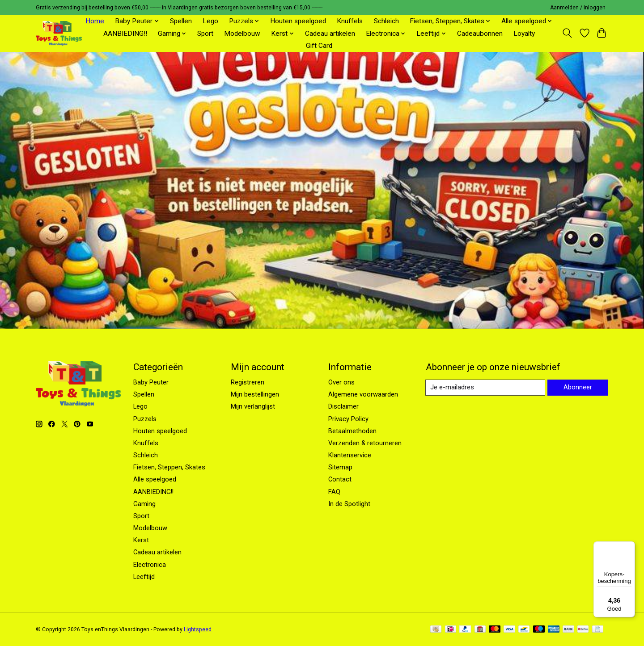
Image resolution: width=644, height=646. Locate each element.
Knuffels (350, 21)
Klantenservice (350, 455)
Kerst (141, 540)
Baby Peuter (151, 382)
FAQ (334, 492)
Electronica (150, 565)
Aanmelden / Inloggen (578, 8)
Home (95, 21)
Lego (210, 21)
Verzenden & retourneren (365, 443)
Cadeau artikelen (330, 34)
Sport (205, 34)
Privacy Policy (348, 419)
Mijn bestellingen (255, 394)
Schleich (386, 21)
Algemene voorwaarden (363, 394)
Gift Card (319, 46)
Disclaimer (343, 406)
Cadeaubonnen (480, 34)
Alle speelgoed (155, 479)
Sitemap (340, 467)
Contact (340, 479)
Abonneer (577, 388)
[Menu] (630, 547)
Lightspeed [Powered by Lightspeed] (198, 629)
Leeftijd (144, 577)
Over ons (341, 382)
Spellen (181, 21)
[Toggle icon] (567, 33)
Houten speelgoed (298, 21)
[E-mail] (485, 388)
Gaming (144, 504)
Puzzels (145, 419)
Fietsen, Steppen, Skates (169, 467)
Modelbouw (242, 34)
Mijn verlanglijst (253, 406)
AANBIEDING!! (125, 34)
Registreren (248, 382)
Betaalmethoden (352, 431)
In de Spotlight (349, 504)
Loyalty (524, 34)
